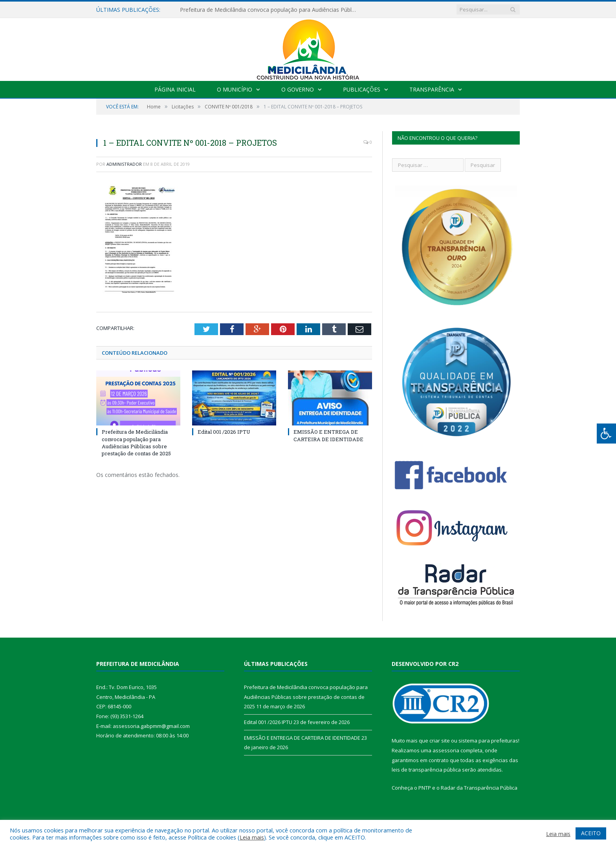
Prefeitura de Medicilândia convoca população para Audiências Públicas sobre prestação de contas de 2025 (270, 10)
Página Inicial (175, 89)
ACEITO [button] (591, 833)
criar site (440, 741)
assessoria (446, 750)
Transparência (432, 89)
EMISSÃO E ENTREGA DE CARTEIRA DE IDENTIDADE (328, 435)
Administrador (124, 164)
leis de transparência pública (426, 770)
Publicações (362, 89)
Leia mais (252, 837)
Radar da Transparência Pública (479, 788)
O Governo (298, 89)
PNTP (425, 788)
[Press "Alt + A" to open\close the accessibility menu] (606, 434)
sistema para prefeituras (488, 741)
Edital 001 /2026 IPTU (224, 432)
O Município (235, 89)
